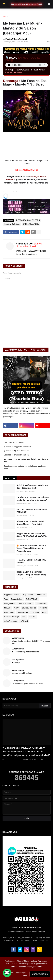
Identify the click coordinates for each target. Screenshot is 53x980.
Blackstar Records (29, 608)
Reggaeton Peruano (12, 595)
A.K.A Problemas (11, 621)
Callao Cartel (9, 612)
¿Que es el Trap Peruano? (14, 442)
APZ (24, 617)
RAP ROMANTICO (26, 604)
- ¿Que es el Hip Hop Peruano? (16, 451)
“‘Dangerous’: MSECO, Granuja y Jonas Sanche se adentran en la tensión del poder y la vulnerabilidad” (26, 752)
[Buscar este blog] (21, 706)
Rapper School (17, 599)
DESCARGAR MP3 (26, 170)
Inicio (5, 17)
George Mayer (10, 604)
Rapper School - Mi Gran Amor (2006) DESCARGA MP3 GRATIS (32, 535)
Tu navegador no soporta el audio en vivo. (27, 65)
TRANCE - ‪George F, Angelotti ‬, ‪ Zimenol (31, 561)
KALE (44, 612)
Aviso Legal (21, 973)
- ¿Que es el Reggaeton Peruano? (17, 446)
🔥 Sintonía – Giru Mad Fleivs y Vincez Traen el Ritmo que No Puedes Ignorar (31, 548)
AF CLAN (24, 621)
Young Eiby (41, 595)
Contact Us (26, 975)
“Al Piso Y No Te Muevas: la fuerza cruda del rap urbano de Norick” (33, 499)
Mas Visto (10, 478)
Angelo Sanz (41, 604)
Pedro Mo (43, 608)
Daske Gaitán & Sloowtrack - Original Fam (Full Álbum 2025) (31, 573)
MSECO (7, 608)
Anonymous (18, 638)
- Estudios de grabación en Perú (16, 455)
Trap (6, 599)
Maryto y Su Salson (12, 224)
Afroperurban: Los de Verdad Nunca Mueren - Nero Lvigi (30, 523)
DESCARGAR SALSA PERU (24, 16)
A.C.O (16, 608)
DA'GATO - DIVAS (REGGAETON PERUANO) (32, 511)
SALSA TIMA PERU (31, 224)
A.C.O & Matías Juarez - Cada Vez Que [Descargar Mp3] (32, 487)
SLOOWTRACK (32, 599)
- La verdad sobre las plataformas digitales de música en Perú (26, 460)
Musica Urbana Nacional (29, 245)
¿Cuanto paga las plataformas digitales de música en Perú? (24, 467)
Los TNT (32, 617)
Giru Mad (35, 612)
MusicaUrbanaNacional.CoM (26, 4)
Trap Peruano (28, 595)
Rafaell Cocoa (23, 612)
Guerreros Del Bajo (12, 617)
